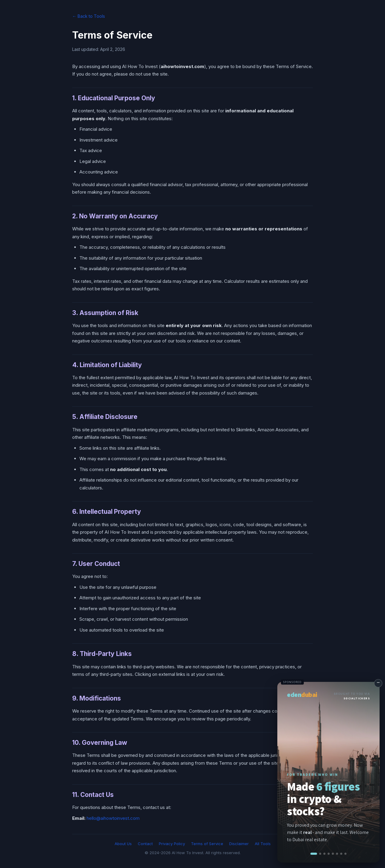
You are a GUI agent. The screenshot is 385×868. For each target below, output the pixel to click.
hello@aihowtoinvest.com (113, 818)
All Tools (263, 844)
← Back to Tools (89, 16)
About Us (123, 844)
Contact (145, 844)
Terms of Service (207, 844)
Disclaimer (239, 844)
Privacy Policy (172, 844)
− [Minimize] (378, 682)
